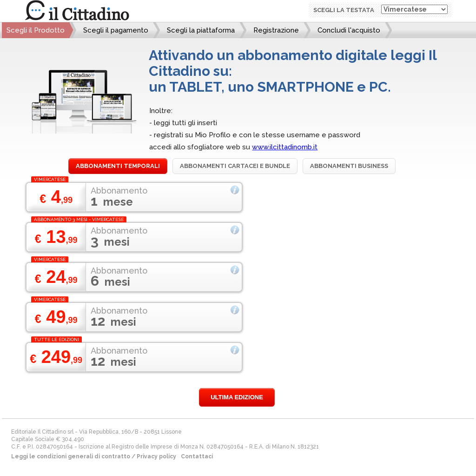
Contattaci (197, 456)
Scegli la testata (344, 10)
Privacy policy (156, 456)
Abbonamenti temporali (118, 166)
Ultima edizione (237, 397)
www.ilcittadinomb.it (285, 147)
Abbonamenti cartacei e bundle (235, 166)
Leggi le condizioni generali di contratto (71, 456)
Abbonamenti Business (349, 166)
